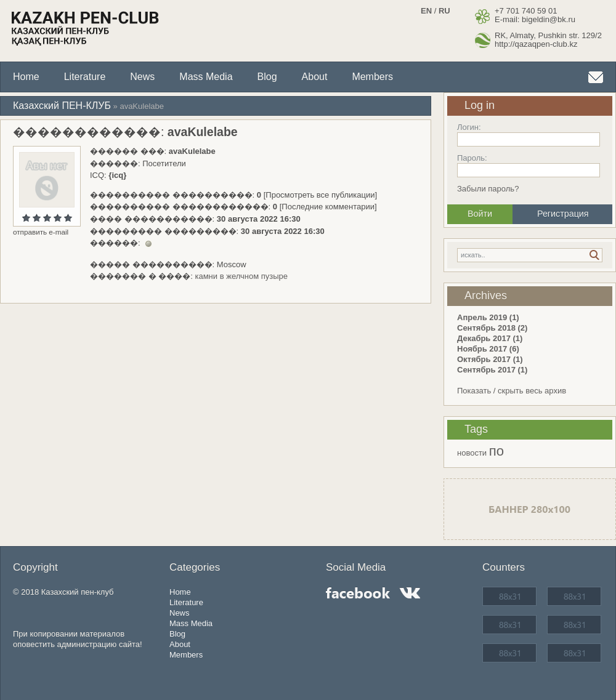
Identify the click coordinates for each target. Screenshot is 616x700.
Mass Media (206, 77)
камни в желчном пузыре (241, 276)
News (142, 77)
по (496, 451)
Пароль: (472, 158)
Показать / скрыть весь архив (512, 391)
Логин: (469, 127)
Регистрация (563, 214)
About (315, 77)
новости (472, 453)
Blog (267, 77)
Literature (85, 77)
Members (372, 77)
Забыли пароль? (488, 189)
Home (26, 77)
